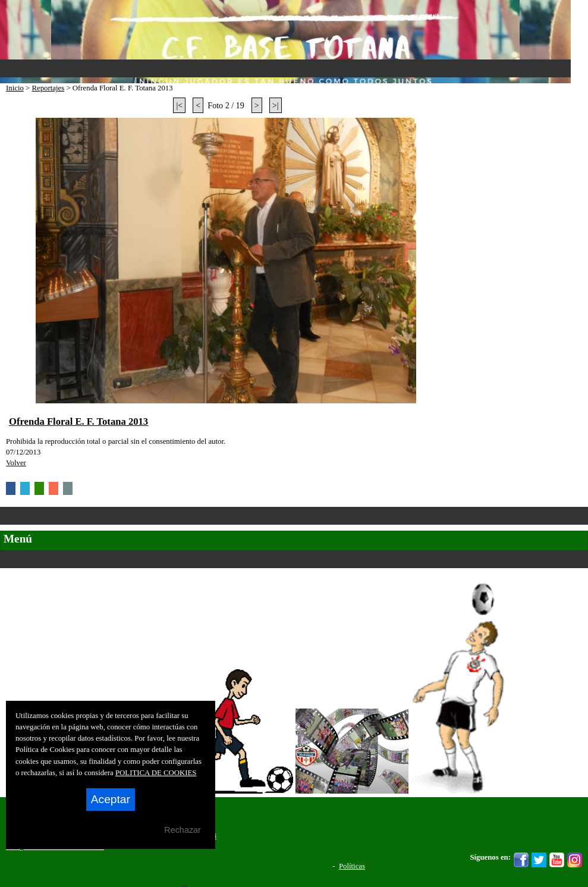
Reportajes (48, 88)
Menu (285, 68)
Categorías (294, 516)
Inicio (15, 88)
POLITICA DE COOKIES (156, 773)
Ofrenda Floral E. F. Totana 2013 (78, 421)
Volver (16, 463)
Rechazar (183, 830)
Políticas (352, 866)
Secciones (294, 559)
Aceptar (111, 799)
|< (179, 105)
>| (276, 105)
